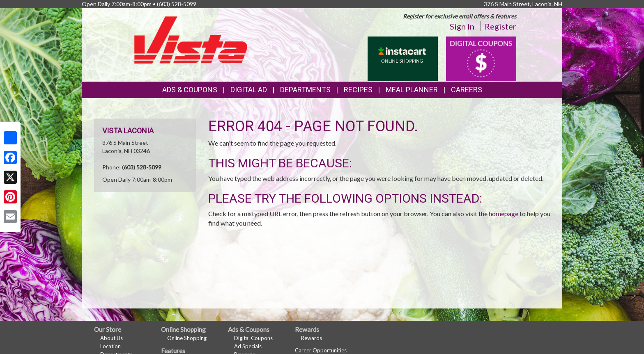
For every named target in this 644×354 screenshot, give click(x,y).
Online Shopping (187, 338)
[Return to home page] (191, 39)
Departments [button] (305, 90)
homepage (504, 214)
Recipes (358, 90)
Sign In (462, 26)
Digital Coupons (253, 338)
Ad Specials (248, 346)
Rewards (312, 338)
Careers (467, 90)
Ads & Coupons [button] (190, 90)
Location (110, 346)
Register (500, 26)
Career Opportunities (321, 350)
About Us (112, 338)
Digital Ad (249, 90)
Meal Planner (412, 90)
